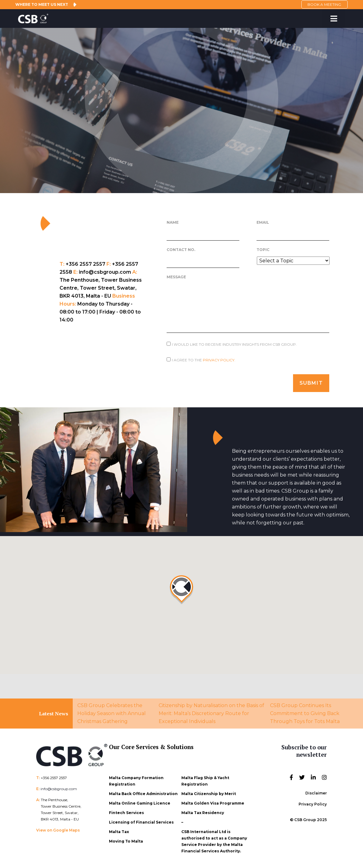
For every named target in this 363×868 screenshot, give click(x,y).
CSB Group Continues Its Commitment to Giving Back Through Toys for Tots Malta (305, 713)
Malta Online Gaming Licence (140, 803)
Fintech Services (126, 813)
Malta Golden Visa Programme (213, 803)
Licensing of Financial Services (141, 822)
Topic (263, 250)
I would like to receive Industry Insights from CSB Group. (234, 344)
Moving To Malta (126, 841)
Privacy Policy (313, 804)
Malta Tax (119, 832)
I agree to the (204, 360)
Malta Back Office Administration (143, 794)
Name (173, 222)
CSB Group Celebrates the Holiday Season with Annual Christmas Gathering (112, 713)
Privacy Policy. (219, 360)
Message (176, 277)
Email (263, 222)
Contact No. (181, 250)
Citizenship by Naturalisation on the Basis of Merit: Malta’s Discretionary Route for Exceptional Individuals (211, 713)
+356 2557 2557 (54, 778)
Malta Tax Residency (203, 813)
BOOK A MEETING (324, 4)
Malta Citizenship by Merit (209, 794)
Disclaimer (316, 793)
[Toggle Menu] (334, 19)
